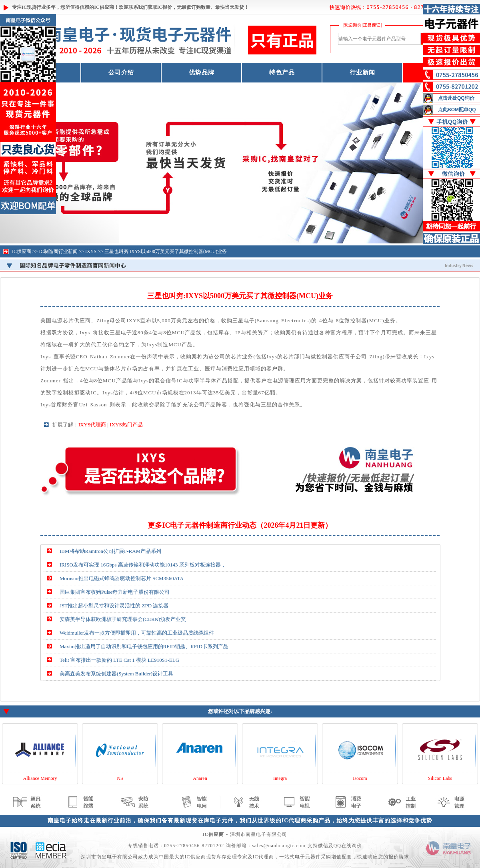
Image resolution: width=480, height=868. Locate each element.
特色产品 (282, 72)
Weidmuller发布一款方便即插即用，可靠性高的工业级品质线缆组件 (137, 633)
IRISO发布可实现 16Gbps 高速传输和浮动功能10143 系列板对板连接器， (143, 565)
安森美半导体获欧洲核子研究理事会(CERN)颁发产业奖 (123, 619)
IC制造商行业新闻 (58, 251)
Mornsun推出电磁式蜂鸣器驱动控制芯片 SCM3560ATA (122, 578)
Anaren (200, 778)
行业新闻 (362, 72)
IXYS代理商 (92, 425)
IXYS (91, 251)
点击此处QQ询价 (456, 98)
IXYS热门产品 (126, 425)
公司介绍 (121, 72)
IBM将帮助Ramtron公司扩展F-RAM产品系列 (110, 551)
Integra (280, 778)
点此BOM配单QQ (457, 110)
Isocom (360, 778)
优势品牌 (202, 72)
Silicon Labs (440, 778)
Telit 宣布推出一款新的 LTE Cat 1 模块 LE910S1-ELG (119, 660)
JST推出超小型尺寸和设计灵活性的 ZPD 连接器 (114, 606)
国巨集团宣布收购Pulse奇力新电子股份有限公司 (115, 592)
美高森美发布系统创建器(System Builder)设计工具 (116, 674)
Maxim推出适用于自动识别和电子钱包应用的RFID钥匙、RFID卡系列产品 (144, 646)
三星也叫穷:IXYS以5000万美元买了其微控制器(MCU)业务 (166, 251)
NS (120, 778)
